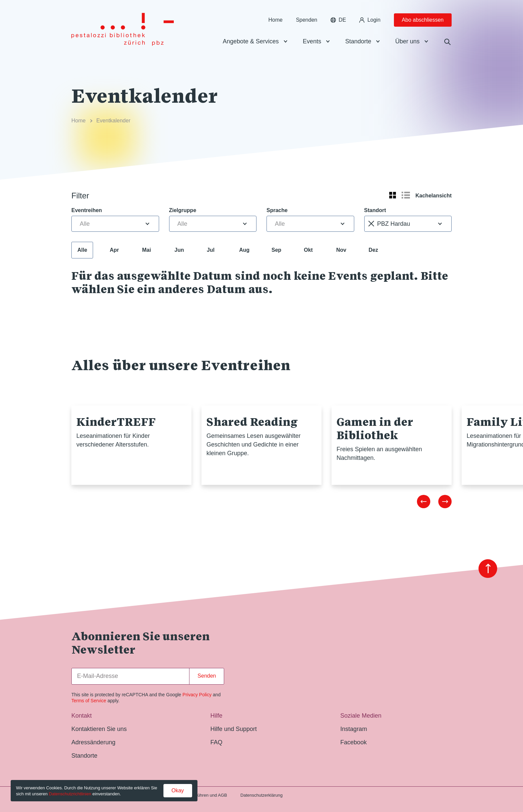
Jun (179, 250)
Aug (244, 250)
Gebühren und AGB (208, 795)
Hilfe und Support (234, 729)
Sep (276, 250)
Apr (114, 250)
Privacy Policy (197, 695)
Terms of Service (89, 701)
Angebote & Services (251, 41)
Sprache (277, 210)
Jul (211, 250)
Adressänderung (93, 742)
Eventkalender (113, 121)
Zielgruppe (183, 210)
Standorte (358, 41)
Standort (375, 210)
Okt (308, 250)
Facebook (353, 742)
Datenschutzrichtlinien (70, 794)
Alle (82, 250)
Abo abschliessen (423, 20)
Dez (373, 250)
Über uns (407, 41)
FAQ (216, 742)
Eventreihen (87, 210)
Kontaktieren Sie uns (99, 729)
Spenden (307, 20)
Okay (178, 790)
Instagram (354, 729)
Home (275, 20)
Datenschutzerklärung (261, 795)
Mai (147, 250)
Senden (207, 676)
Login (370, 20)
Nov (341, 250)
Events (312, 41)
